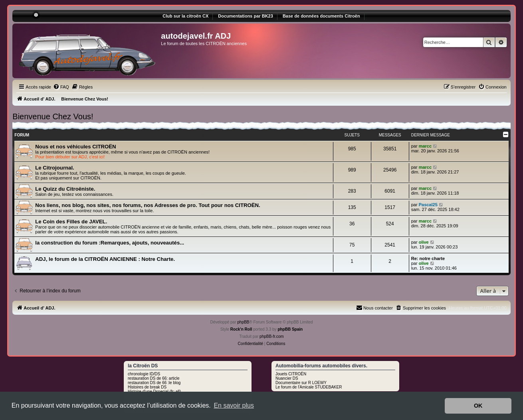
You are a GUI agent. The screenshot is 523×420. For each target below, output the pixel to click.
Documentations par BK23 (246, 16)
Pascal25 (428, 205)
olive (424, 242)
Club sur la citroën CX (185, 16)
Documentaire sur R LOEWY (301, 383)
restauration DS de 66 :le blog (154, 383)
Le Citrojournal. (54, 168)
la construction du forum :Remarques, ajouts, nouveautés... (110, 243)
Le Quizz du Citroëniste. (65, 189)
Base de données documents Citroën (321, 16)
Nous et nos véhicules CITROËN (75, 147)
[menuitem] (61, 87)
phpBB (243, 322)
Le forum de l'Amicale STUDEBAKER (309, 387)
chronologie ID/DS (144, 374)
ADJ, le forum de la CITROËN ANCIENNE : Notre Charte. (105, 259)
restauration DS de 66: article (154, 378)
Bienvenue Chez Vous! (53, 116)
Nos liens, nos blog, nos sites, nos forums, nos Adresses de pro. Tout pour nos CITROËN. (148, 205)
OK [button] (478, 406)
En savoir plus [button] (234, 405)
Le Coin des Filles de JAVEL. (71, 222)
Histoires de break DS (147, 387)
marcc (425, 146)
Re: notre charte (428, 258)
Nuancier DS (287, 378)
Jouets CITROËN (291, 374)
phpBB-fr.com (272, 336)
